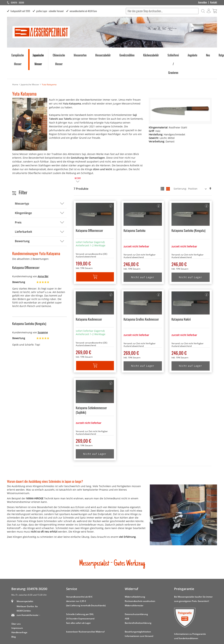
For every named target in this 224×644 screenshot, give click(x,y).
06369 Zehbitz (24, 590)
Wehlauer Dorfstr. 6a (27, 586)
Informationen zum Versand (139, 616)
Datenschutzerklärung (136, 594)
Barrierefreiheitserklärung (138, 603)
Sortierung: (180, 168)
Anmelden (202, 2)
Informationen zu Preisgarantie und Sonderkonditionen (190, 616)
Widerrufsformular (134, 585)
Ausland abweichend (86, 236)
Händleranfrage (19, 612)
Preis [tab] (18, 202)
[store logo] (41, 32)
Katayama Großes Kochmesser (141, 299)
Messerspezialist (25, 581)
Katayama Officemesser (89, 210)
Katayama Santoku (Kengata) (188, 210)
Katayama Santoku (134, 210)
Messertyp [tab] (22, 183)
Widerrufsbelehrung (135, 576)
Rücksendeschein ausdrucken (140, 581)
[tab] (78, 160)
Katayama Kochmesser (89, 299)
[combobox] (162, 11)
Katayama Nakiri (181, 299)
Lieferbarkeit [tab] (23, 211)
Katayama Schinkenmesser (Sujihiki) (91, 390)
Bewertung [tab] (22, 221)
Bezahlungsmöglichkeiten (138, 611)
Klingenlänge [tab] (23, 193)
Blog (14, 616)
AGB (127, 598)
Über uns (16, 603)
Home (15, 64)
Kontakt (214, 2)
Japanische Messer (30, 64)
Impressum (17, 608)
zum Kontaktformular (28, 595)
